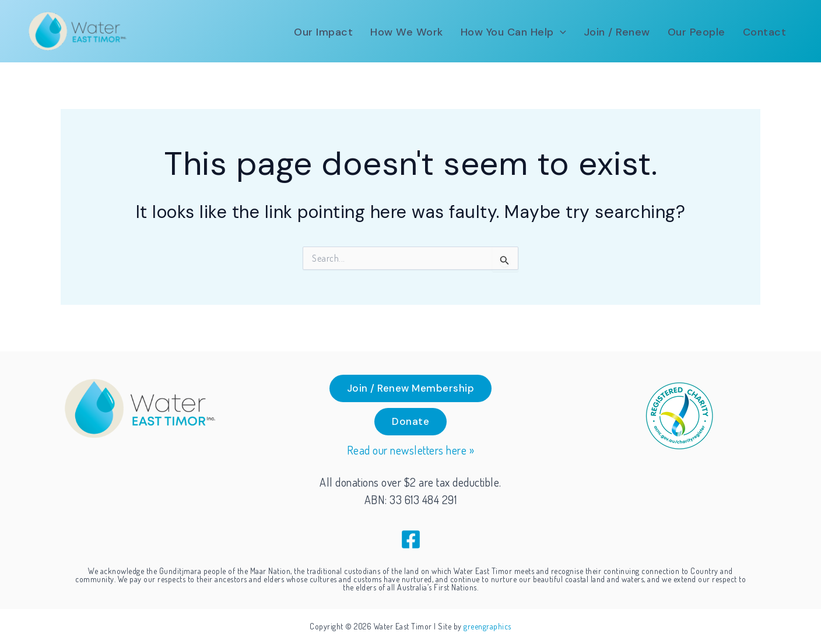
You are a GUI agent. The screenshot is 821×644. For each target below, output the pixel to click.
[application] (560, 32)
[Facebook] (411, 539)
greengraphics (487, 626)
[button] (411, 388)
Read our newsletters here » (411, 450)
